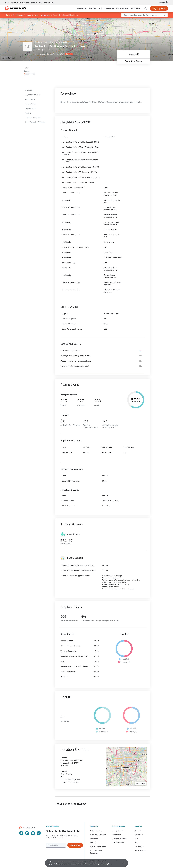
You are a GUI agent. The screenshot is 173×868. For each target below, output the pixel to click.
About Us (138, 831)
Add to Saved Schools (133, 61)
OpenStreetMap (158, 19)
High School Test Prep (98, 846)
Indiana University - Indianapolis (38, 15)
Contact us (49, 3)
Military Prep (136, 8)
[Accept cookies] (122, 863)
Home (8, 15)
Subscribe (75, 845)
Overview (29, 90)
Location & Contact (33, 118)
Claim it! (68, 54)
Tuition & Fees (31, 104)
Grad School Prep (96, 8)
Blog (7, 3)
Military (93, 843)
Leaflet (145, 19)
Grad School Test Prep (98, 835)
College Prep (82, 8)
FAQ (41, 3)
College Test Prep (96, 831)
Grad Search (117, 835)
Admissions (30, 99)
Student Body (31, 108)
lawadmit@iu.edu (73, 780)
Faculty (28, 113)
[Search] (145, 8)
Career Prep (109, 8)
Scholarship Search (119, 839)
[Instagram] (39, 833)
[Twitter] (21, 833)
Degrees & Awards (33, 95)
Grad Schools (18, 15)
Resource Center (118, 843)
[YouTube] (33, 833)
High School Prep (122, 8)
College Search (118, 831)
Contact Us (139, 835)
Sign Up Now (159, 8)
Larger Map (6, 58)
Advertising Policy (141, 850)
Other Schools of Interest (35, 122)
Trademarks (139, 846)
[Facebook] (27, 833)
